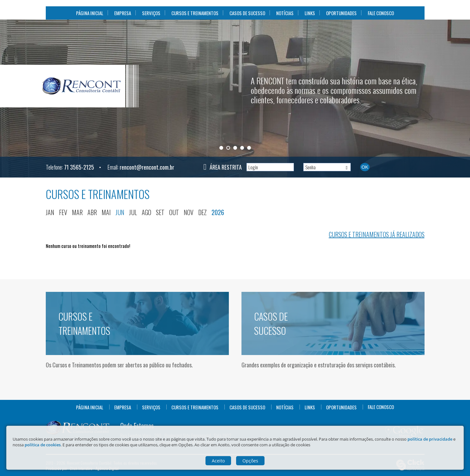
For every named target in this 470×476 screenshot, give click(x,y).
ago (146, 212)
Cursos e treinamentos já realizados (377, 234)
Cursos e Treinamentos (195, 13)
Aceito (218, 461)
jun (120, 212)
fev (63, 212)
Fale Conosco (381, 13)
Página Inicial (90, 13)
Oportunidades (341, 13)
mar (77, 212)
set (160, 212)
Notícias (285, 13)
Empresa (123, 13)
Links (310, 13)
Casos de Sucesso (247, 13)
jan (50, 212)
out (174, 212)
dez (202, 212)
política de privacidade (430, 439)
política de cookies (43, 445)
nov (189, 212)
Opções (250, 461)
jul (133, 212)
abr (92, 212)
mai (106, 212)
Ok (365, 167)
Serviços (151, 13)
